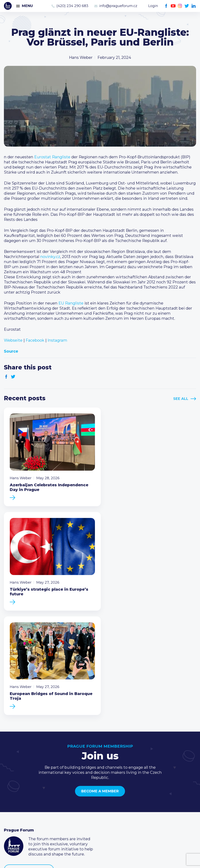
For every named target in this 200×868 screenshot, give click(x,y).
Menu (27, 6)
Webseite (13, 340)
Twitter (187, 6)
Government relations (25, 814)
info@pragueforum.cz (118, 6)
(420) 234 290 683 (72, 6)
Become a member (100, 682)
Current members (87, 789)
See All (181, 399)
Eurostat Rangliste (52, 157)
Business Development (26, 808)
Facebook (166, 6)
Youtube (173, 6)
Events (11, 795)
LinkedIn (194, 6)
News (9, 789)
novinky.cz (50, 257)
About (10, 820)
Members (13, 802)
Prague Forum (8, 6)
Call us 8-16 (145, 789)
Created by (100, 860)
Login (153, 6)
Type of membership (90, 795)
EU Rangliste (71, 303)
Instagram (180, 6)
